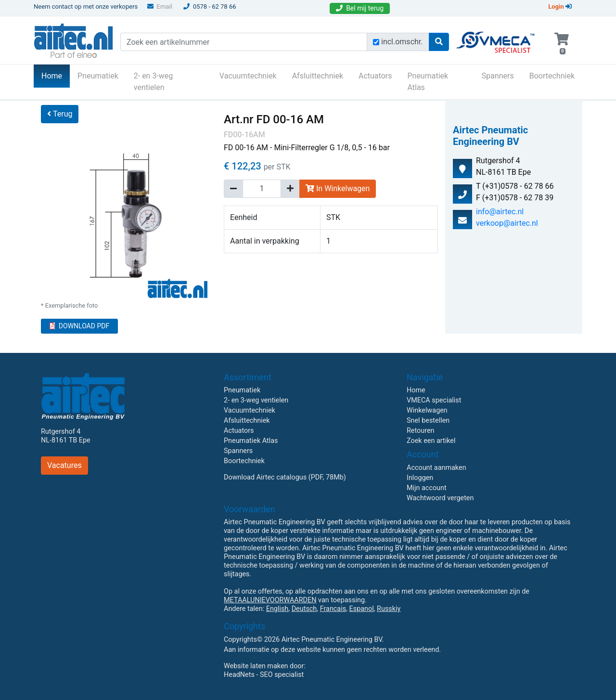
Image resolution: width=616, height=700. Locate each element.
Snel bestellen (428, 421)
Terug (60, 114)
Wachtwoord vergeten (440, 498)
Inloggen (420, 478)
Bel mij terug (360, 8)
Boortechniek (552, 76)
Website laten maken (256, 666)
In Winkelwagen (338, 188)
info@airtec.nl (500, 212)
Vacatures (64, 465)
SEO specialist (282, 675)
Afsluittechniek (318, 76)
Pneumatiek (98, 76)
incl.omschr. (402, 42)
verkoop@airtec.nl (507, 223)
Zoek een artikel (431, 441)
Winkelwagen (427, 410)
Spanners (498, 76)
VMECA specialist (434, 400)
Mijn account (427, 488)
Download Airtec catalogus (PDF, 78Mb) (285, 477)
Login (560, 6)
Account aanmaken (436, 468)
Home (56, 75)
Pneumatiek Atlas (428, 82)
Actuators (375, 76)
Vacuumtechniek (248, 76)
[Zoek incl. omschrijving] (376, 42)
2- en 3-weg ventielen (154, 82)
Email (160, 6)
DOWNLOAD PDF (79, 326)
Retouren (421, 431)
